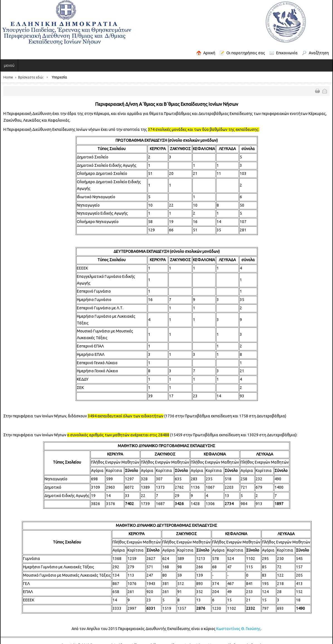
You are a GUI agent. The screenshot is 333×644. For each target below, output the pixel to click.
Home (8, 77)
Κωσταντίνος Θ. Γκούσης (238, 629)
